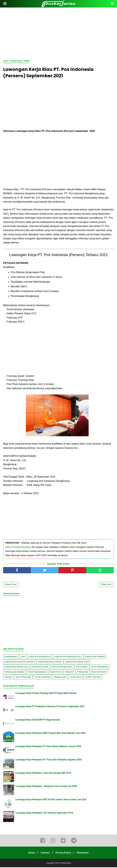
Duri (23, 657)
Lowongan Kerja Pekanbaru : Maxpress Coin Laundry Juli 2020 (46, 787)
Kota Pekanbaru (100, 668)
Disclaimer (84, 853)
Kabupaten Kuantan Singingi (20, 662)
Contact (45, 853)
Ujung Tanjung (93, 678)
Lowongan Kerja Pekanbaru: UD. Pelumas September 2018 (44, 814)
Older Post (106, 585)
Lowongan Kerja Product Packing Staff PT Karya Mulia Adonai (46, 694)
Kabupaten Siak (40, 668)
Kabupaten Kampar (95, 657)
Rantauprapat (99, 673)
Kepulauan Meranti (62, 668)
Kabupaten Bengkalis (40, 657)
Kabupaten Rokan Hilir (77, 662)
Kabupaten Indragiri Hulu (68, 657)
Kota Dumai (82, 668)
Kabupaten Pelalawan (50, 662)
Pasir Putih (56, 673)
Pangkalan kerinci (15, 673)
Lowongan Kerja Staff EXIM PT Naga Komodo (38, 720)
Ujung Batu (76, 678)
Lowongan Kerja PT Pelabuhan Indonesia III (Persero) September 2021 (50, 707)
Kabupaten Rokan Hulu (17, 668)
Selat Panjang (23, 678)
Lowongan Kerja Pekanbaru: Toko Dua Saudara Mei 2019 (43, 774)
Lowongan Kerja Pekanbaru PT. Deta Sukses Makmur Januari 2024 (48, 747)
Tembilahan (60, 678)
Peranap (69, 673)
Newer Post (11, 585)
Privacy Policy (64, 853)
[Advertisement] (58, 33)
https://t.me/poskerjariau (18, 548)
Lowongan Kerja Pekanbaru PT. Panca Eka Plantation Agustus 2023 (49, 760)
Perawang (83, 673)
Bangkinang (11, 657)
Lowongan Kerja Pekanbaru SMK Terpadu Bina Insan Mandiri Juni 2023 (50, 734)
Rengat (8, 678)
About (30, 853)
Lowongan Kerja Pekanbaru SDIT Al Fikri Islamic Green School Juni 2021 (51, 800)
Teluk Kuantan (42, 678)
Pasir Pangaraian (37, 673)
